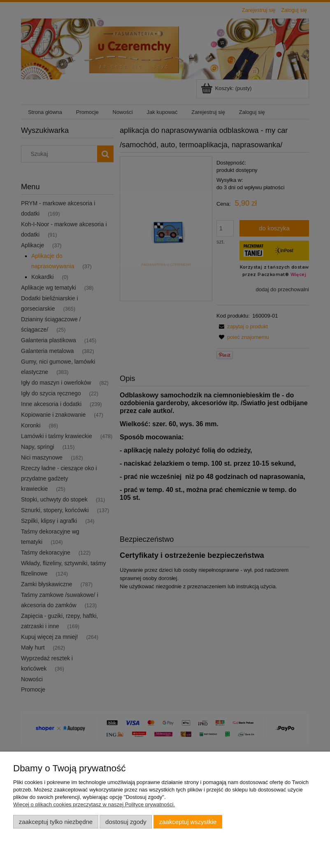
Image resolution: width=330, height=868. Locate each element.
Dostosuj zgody (126, 822)
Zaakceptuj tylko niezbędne (56, 822)
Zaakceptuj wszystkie (188, 822)
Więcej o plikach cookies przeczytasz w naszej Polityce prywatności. (94, 804)
